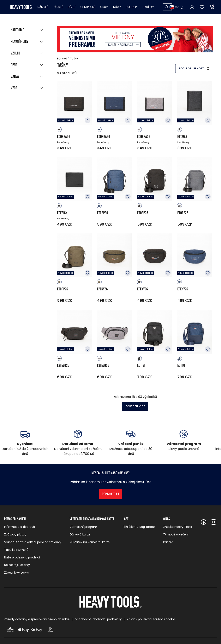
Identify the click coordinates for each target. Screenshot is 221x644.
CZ (174, 7)
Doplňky (132, 7)
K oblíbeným (88, 120)
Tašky (117, 7)
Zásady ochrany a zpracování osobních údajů (37, 619)
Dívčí (72, 7)
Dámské (43, 7)
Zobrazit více (135, 406)
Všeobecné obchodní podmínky (98, 619)
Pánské (58, 7)
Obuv (104, 7)
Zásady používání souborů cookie (151, 619)
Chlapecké (88, 7)
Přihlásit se (110, 494)
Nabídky (148, 7)
